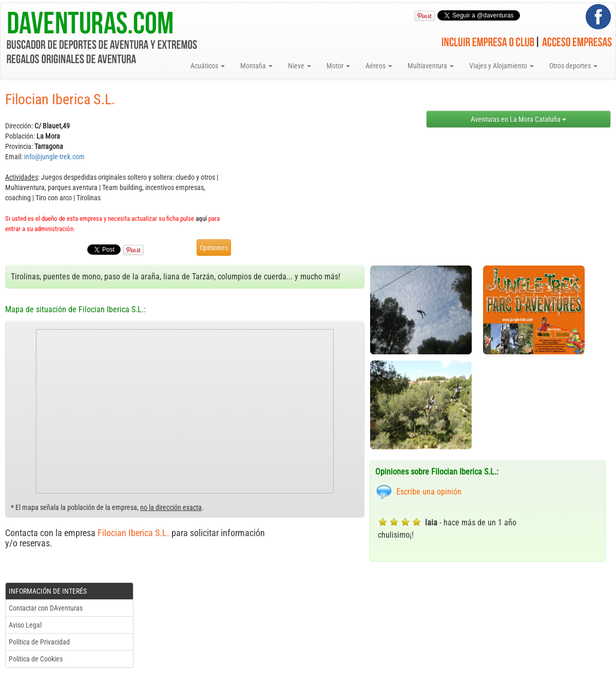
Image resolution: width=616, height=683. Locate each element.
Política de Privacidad (39, 642)
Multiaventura (431, 66)
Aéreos (379, 66)
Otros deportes (573, 66)
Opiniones (214, 248)
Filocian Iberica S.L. (133, 533)
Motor (338, 66)
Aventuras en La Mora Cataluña (518, 119)
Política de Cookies (36, 659)
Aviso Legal (25, 625)
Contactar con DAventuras (46, 608)
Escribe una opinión (429, 492)
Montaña (256, 66)
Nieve (300, 66)
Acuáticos (208, 66)
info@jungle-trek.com (54, 157)
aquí (201, 219)
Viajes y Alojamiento (502, 66)
